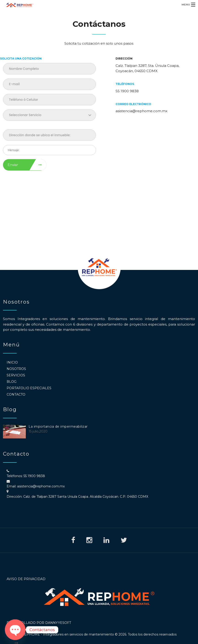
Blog (12, 382)
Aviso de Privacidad (26, 579)
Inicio (12, 362)
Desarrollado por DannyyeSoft (39, 623)
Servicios (16, 375)
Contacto (16, 394)
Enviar (13, 165)
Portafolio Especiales (29, 388)
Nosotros (16, 369)
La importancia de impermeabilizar (58, 427)
